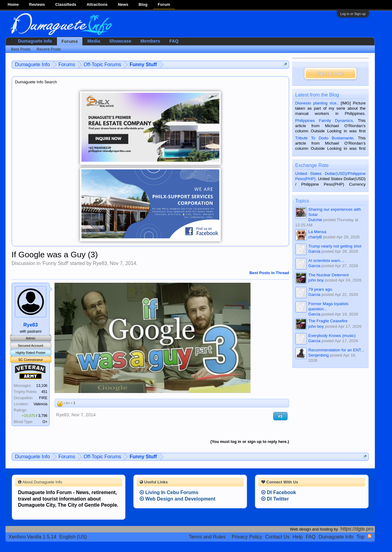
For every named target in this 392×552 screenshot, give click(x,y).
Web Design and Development (178, 499)
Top (360, 537)
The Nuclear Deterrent (329, 275)
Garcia (314, 251)
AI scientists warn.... (327, 261)
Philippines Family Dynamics (324, 121)
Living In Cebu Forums (169, 492)
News (123, 4)
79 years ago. (321, 289)
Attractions (97, 4)
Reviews (37, 4)
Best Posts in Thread (269, 273)
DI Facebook (279, 492)
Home (13, 4)
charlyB (315, 237)
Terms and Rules (207, 537)
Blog (143, 4)
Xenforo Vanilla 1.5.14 (32, 537)
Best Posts (21, 49)
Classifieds (66, 4)
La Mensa (317, 232)
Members (150, 41)
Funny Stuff (55, 263)
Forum (164, 4)
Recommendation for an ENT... (336, 350)
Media (94, 41)
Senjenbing (319, 355)
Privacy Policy (247, 537)
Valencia (41, 404)
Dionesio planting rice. (316, 103)
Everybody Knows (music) (332, 336)
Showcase (120, 41)
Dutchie (315, 220)
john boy (316, 280)
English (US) (73, 537)
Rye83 (100, 263)
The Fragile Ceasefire (328, 321)
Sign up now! (330, 73)
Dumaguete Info (35, 41)
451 (44, 392)
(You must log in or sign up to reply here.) (250, 442)
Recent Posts (49, 49)
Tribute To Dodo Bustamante (324, 138)
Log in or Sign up (353, 14)
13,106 (42, 386)
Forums (70, 41)
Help (298, 537)
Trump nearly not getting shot (335, 246)
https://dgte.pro (357, 529)
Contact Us (277, 537)
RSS (370, 536)
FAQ (174, 41)
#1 (280, 416)
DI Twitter (275, 499)
